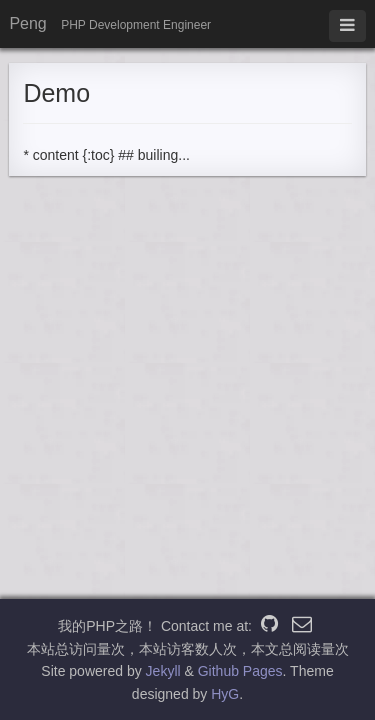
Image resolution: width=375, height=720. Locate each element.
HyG (225, 694)
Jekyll (163, 671)
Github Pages (240, 671)
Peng (27, 23)
